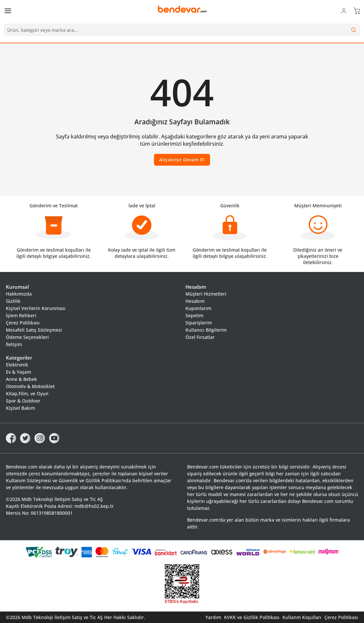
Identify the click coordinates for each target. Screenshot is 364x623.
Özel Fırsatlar (200, 337)
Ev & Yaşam (19, 372)
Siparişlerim (199, 323)
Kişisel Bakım (20, 408)
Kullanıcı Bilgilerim (206, 330)
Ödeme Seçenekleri (27, 337)
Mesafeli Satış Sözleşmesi (34, 330)
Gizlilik (13, 301)
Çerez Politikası (23, 323)
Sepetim (194, 315)
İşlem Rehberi (21, 315)
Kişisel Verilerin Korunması (36, 308)
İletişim (14, 344)
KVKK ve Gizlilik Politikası (252, 617)
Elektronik (17, 365)
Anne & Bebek (21, 379)
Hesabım (195, 301)
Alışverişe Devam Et (182, 160)
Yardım (213, 617)
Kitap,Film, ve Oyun (27, 394)
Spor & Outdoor (23, 401)
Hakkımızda (19, 294)
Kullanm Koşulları (302, 617)
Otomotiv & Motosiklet (30, 386)
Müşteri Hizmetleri (206, 294)
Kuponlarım (198, 308)
